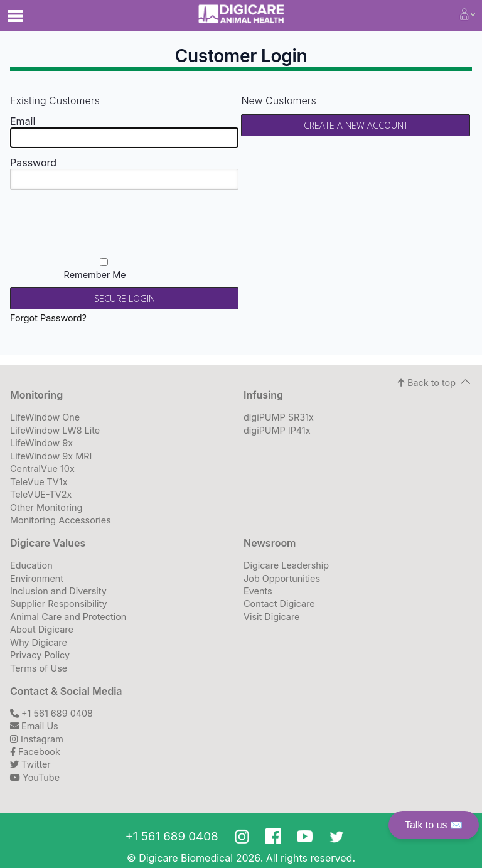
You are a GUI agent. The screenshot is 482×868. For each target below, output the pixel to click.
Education (31, 565)
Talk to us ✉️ (434, 825)
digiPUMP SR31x (279, 417)
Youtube (305, 836)
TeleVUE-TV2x (41, 494)
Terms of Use (39, 668)
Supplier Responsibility (59, 603)
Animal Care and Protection (68, 617)
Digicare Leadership (286, 565)
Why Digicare (39, 642)
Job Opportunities (282, 578)
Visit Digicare (271, 617)
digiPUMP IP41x (277, 430)
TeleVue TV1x (39, 482)
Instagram (37, 739)
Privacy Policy (40, 655)
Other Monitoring (46, 507)
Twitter (30, 764)
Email (23, 121)
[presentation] (151, 223)
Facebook (35, 752)
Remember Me (104, 269)
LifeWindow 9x (41, 443)
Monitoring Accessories (61, 520)
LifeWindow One (45, 417)
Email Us (34, 726)
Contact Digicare (279, 603)
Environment (37, 578)
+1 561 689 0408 (51, 713)
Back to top (427, 383)
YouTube (35, 777)
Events (258, 591)
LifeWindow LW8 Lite (55, 430)
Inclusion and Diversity (58, 591)
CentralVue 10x (42, 469)
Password (33, 163)
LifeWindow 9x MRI (51, 456)
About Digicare (42, 629)
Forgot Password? (48, 318)
